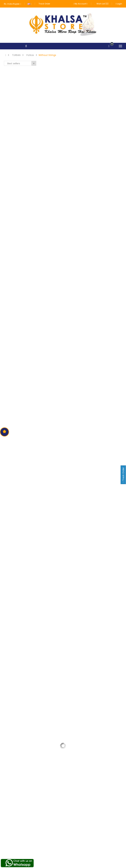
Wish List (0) (102, 4)
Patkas (30, 55)
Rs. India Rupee (12, 4)
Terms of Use (53, 843)
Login (119, 4)
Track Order (44, 4)
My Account (93, 837)
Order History (93, 843)
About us (50, 837)
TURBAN (16, 55)
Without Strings (47, 55)
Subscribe (113, 808)
